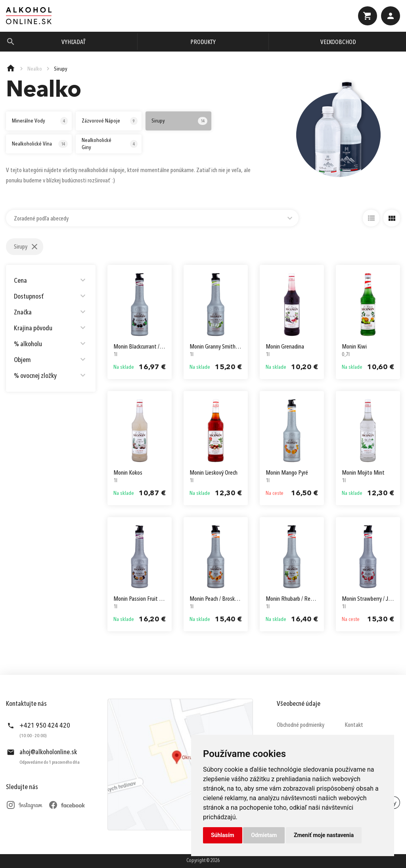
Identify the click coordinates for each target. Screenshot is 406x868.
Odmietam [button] (264, 835)
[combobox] (152, 218)
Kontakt (354, 725)
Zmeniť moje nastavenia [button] (324, 835)
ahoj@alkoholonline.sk (48, 752)
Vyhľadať (74, 42)
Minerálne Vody (40, 121)
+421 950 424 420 (45, 726)
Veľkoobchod (338, 42)
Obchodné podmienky (301, 725)
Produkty (203, 42)
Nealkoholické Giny (110, 144)
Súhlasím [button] (223, 835)
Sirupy (179, 121)
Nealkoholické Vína (40, 144)
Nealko (35, 69)
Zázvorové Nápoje (110, 121)
